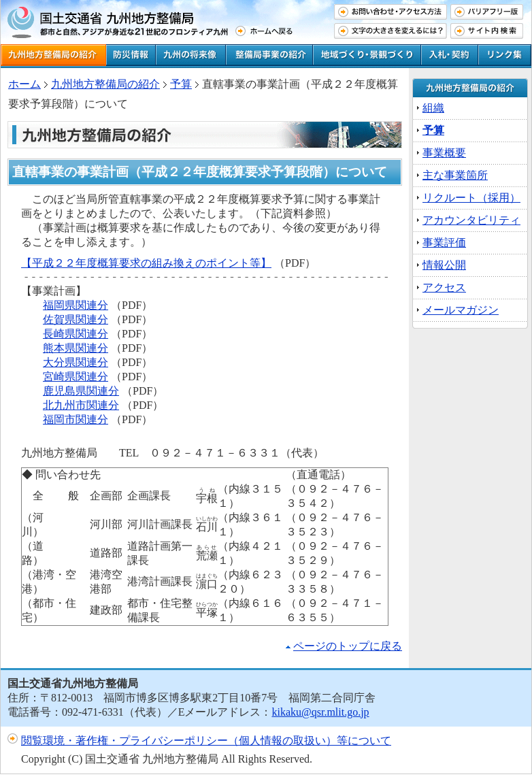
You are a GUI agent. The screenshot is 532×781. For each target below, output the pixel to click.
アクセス (444, 287)
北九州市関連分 (81, 405)
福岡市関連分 (76, 419)
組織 (433, 108)
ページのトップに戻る (348, 646)
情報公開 (444, 265)
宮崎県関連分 (76, 377)
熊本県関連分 (76, 348)
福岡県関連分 (76, 305)
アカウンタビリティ (471, 220)
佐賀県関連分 (76, 319)
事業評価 (444, 243)
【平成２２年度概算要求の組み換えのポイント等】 (146, 263)
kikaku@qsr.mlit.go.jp (320, 712)
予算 (433, 130)
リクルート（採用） (471, 198)
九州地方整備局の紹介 (105, 84)
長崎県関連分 (76, 334)
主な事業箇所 (455, 175)
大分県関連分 (76, 362)
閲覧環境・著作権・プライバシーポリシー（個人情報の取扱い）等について (206, 741)
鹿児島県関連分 (81, 391)
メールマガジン (461, 310)
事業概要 (444, 153)
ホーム (24, 84)
